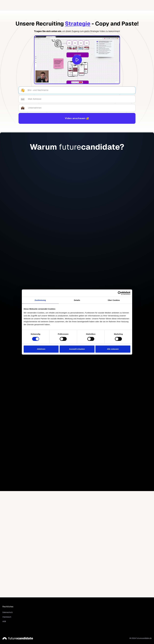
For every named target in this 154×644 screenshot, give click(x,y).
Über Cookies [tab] (114, 300)
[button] (85, 5)
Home (67, 5)
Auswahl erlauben (77, 349)
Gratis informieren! (24, 239)
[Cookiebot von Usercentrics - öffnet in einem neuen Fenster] (120, 293)
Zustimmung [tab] (40, 300)
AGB (4, 621)
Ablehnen (41, 349)
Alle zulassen (113, 349)
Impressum (7, 617)
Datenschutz (8, 612)
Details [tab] (77, 300)
